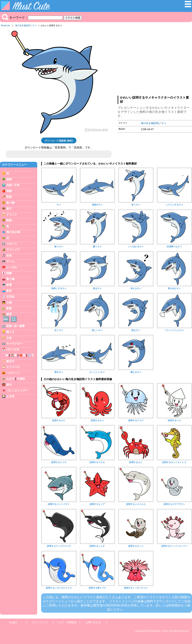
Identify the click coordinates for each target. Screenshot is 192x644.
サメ (34, 25)
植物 (9, 179)
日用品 (10, 297)
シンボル (12, 267)
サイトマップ (40, 622)
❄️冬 (31, 355)
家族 (9, 308)
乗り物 (10, 279)
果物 (9, 191)
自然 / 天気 (13, 185)
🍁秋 (22, 355)
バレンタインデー (17, 390)
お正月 (10, 379)
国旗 (9, 273)
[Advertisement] (155, 62)
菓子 (9, 209)
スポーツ (12, 244)
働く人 (10, 332)
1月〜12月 (13, 349)
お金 (9, 338)
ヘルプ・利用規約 (67, 622)
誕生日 (10, 361)
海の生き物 (13, 232)
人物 (9, 302)
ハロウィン (13, 373)
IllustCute (6, 25)
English (13, 622)
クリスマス (13, 367)
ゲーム (10, 261)
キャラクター (14, 344)
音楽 (9, 255)
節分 (9, 385)
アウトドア (13, 250)
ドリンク (12, 214)
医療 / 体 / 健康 (15, 326)
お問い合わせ (93, 622)
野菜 (9, 197)
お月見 (10, 396)
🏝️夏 (14, 355)
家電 (9, 285)
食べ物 (10, 203)
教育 (9, 314)
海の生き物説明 (23, 25)
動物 (9, 220)
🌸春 (5, 355)
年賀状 (21, 379)
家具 (9, 291)
